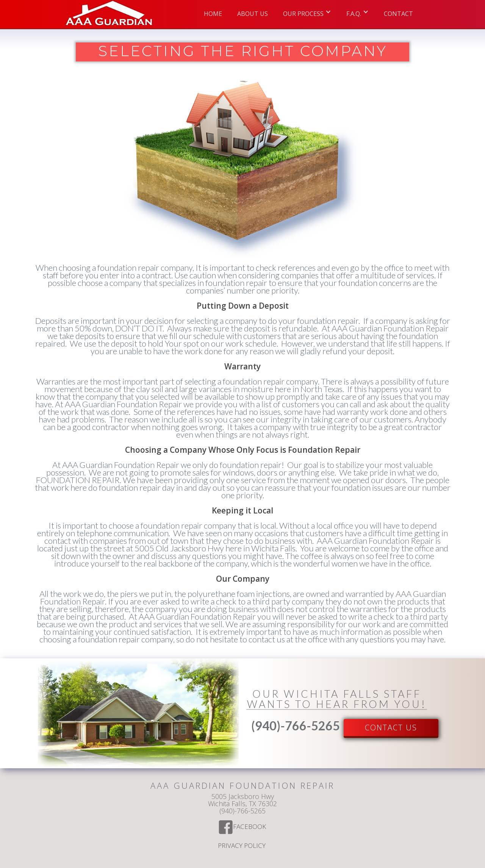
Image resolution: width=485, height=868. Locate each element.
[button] (307, 12)
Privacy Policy (242, 846)
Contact (398, 14)
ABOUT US (253, 14)
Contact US (391, 728)
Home (213, 14)
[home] (109, 14)
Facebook (250, 827)
